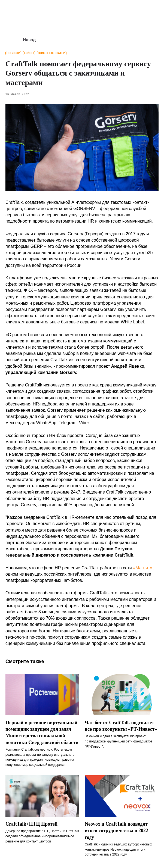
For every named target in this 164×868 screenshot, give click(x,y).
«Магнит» (143, 568)
